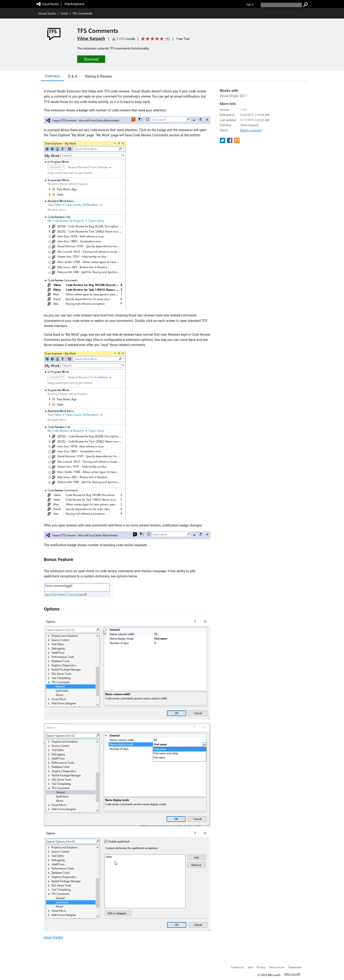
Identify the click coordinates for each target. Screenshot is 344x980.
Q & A (73, 76)
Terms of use (277, 967)
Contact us (238, 967)
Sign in (250, 4)
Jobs (250, 967)
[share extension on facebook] (230, 142)
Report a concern (251, 130)
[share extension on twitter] (223, 142)
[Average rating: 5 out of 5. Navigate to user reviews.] (155, 39)
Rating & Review (98, 76)
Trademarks (295, 967)
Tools (64, 13)
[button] (91, 59)
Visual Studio (47, 13)
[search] (281, 5)
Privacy (261, 967)
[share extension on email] (237, 142)
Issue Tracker (54, 937)
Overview (52, 76)
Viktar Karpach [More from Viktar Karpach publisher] (91, 38)
